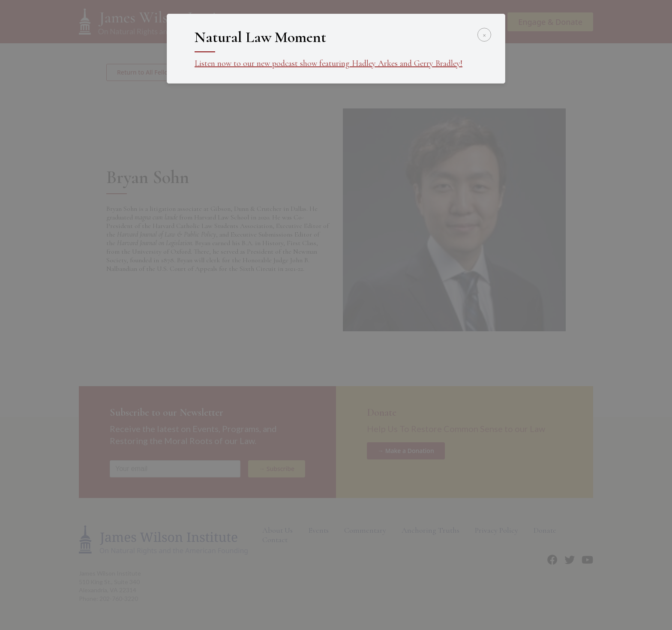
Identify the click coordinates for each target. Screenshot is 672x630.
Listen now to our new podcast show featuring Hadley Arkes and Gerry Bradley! (328, 63)
